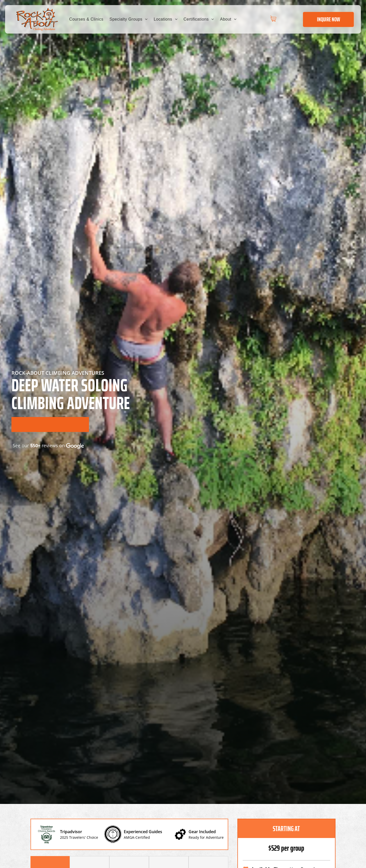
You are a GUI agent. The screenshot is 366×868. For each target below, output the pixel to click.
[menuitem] (86, 19)
